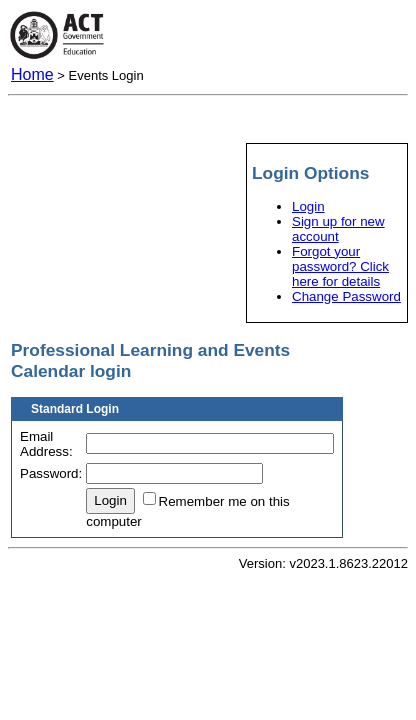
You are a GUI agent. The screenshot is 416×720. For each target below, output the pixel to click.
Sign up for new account (338, 229)
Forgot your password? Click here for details (340, 266)
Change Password (346, 296)
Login (308, 206)
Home (32, 74)
